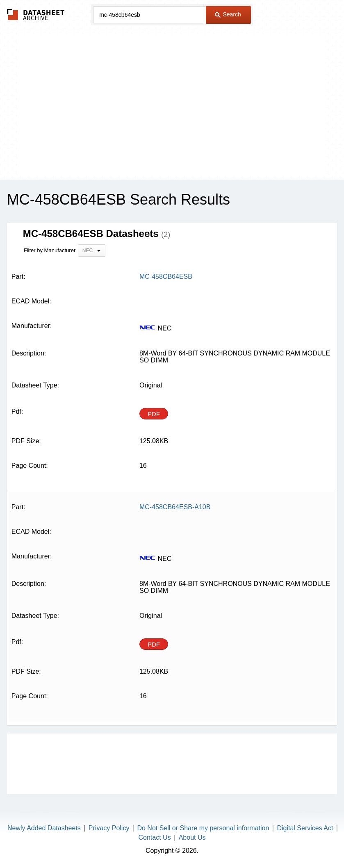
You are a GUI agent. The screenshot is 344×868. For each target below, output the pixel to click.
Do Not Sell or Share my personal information (203, 828)
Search (228, 14)
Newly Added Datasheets (44, 828)
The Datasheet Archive (36, 15)
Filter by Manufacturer (50, 250)
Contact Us (155, 837)
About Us (192, 837)
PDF (154, 414)
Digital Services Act (305, 828)
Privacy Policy (109, 828)
